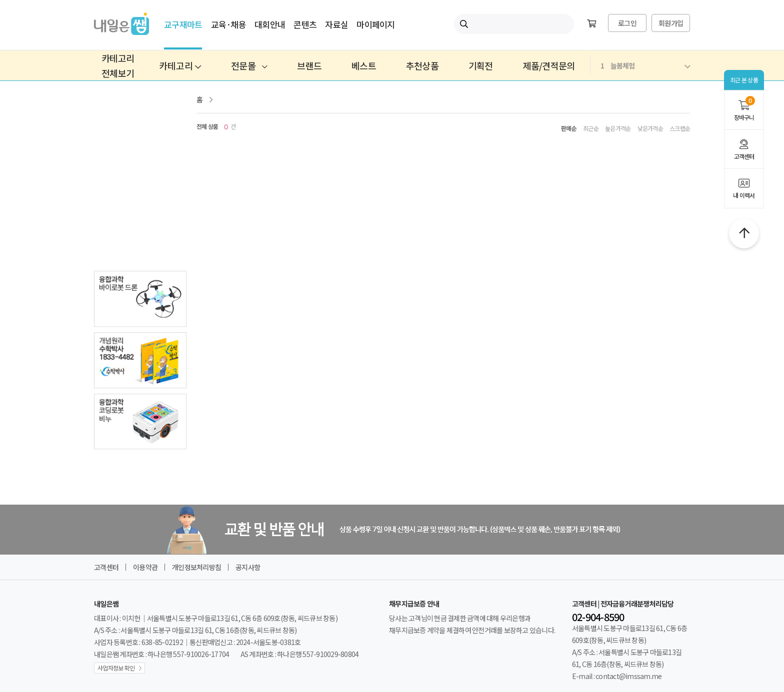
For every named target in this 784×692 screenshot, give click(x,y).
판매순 (569, 128)
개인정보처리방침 (196, 567)
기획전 (481, 65)
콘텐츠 (305, 24)
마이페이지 (375, 24)
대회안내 (270, 24)
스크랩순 (680, 128)
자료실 (336, 24)
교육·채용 (228, 24)
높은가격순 (618, 128)
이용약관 (145, 567)
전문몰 (249, 65)
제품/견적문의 (549, 65)
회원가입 (671, 23)
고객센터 (744, 150)
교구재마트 (183, 24)
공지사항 (248, 567)
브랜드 (309, 65)
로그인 (627, 23)
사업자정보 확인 (116, 668)
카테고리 (180, 65)
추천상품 (422, 65)
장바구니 (744, 109)
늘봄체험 (645, 65)
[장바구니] (591, 24)
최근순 (591, 128)
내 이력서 (744, 189)
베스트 (364, 65)
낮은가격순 (650, 128)
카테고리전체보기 (118, 65)
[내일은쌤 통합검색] (514, 24)
